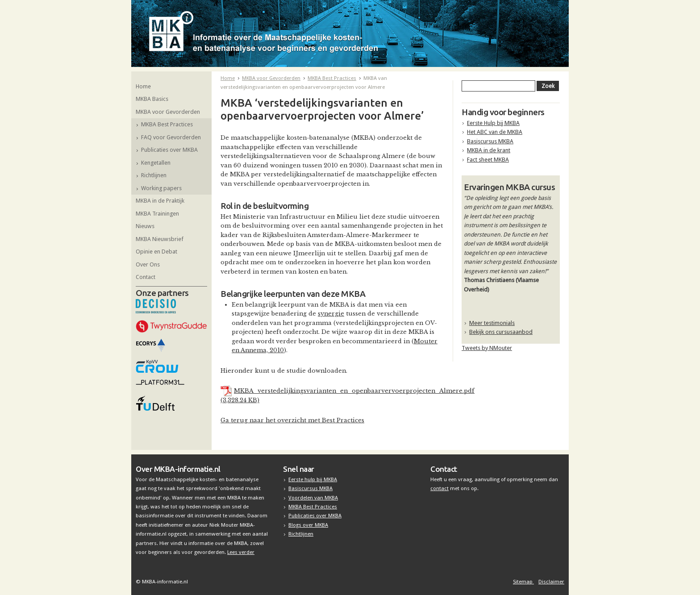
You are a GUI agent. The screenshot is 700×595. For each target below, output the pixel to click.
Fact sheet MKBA (488, 160)
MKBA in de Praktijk (160, 201)
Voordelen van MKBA (313, 498)
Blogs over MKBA (308, 525)
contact (440, 488)
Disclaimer (551, 582)
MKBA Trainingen (157, 214)
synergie (331, 314)
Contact (146, 277)
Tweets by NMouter (487, 348)
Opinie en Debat (156, 252)
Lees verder (241, 552)
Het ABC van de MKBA (495, 132)
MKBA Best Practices (167, 124)
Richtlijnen (154, 175)
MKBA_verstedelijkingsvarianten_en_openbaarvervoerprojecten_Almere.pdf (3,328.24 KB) (348, 395)
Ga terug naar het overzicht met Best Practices (292, 420)
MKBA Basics (152, 99)
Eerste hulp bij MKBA (313, 479)
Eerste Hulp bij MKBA (493, 123)
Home (143, 86)
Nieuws (145, 226)
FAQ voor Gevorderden (171, 137)
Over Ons (148, 264)
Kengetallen (156, 163)
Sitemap (523, 582)
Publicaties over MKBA (169, 150)
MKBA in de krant (489, 150)
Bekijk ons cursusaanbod (501, 332)
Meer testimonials (492, 323)
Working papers (161, 188)
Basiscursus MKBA (490, 141)
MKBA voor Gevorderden (168, 112)
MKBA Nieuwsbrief (160, 239)
